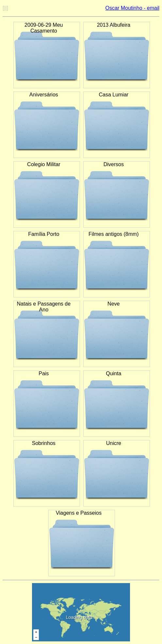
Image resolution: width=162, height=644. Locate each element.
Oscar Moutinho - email (132, 8)
